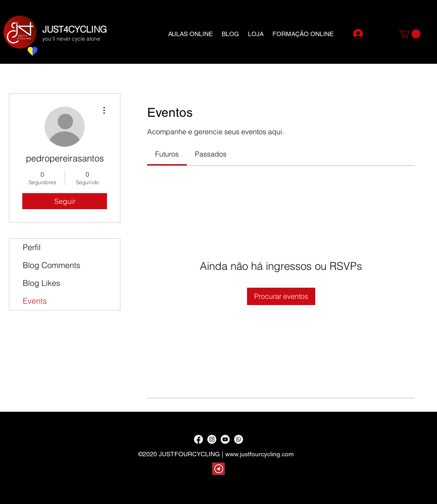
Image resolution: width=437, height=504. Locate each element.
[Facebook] (198, 439)
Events (35, 301)
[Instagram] (212, 439)
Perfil (32, 247)
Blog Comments (52, 265)
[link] (167, 154)
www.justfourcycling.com (260, 454)
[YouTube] (225, 439)
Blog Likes (41, 283)
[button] (410, 34)
